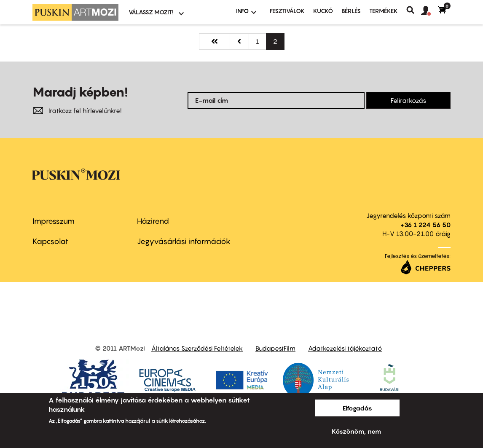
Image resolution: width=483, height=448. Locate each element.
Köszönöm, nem (356, 431)
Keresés (414, 10)
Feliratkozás (408, 100)
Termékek (384, 11)
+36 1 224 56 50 (425, 225)
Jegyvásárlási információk (184, 241)
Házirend (153, 221)
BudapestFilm (275, 348)
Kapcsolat (50, 241)
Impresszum (54, 221)
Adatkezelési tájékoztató (345, 348)
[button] (429, 11)
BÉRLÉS (351, 11)
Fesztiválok (287, 11)
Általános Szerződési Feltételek (197, 348)
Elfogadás (357, 408)
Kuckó (323, 11)
